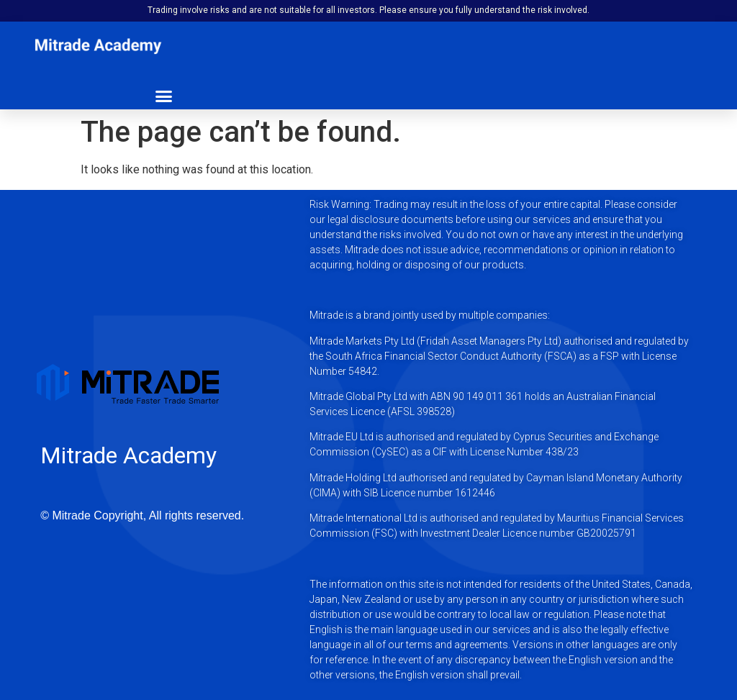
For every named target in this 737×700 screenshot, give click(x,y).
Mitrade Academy (128, 455)
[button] (164, 96)
